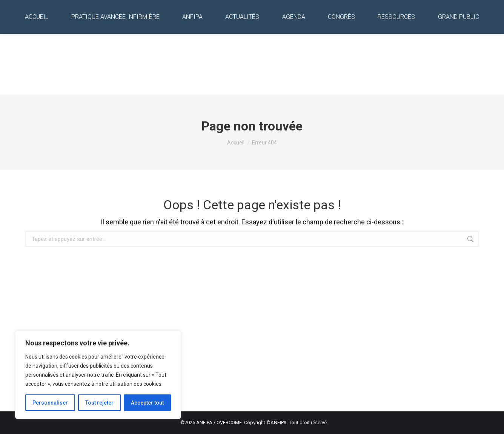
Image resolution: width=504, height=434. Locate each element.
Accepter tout (147, 403)
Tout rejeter (99, 403)
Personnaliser (50, 403)
